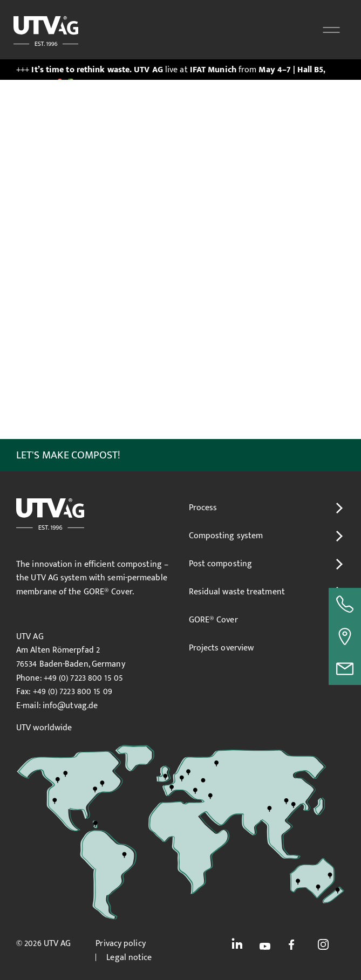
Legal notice (129, 958)
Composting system (226, 536)
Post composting (221, 564)
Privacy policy (120, 944)
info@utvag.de (70, 706)
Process (203, 508)
